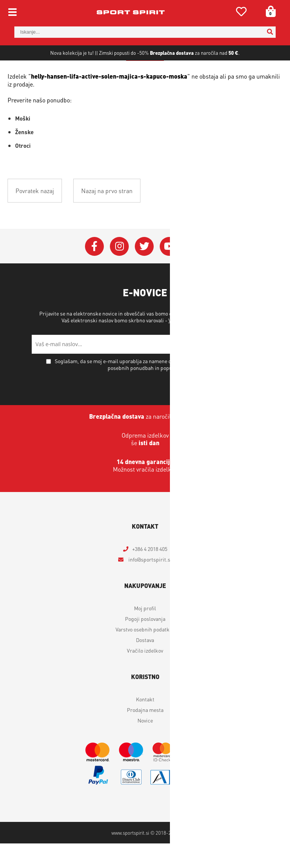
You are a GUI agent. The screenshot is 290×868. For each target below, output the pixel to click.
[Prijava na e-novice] (249, 369)
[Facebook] (94, 271)
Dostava (145, 664)
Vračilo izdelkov (145, 675)
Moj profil (145, 633)
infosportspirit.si (150, 584)
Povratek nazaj (35, 215)
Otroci (23, 170)
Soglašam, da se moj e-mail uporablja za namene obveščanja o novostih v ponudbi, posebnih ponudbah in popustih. (149, 389)
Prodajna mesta (145, 734)
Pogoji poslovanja (145, 643)
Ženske (24, 156)
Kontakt (145, 724)
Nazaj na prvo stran (107, 215)
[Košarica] (268, 11)
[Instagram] (119, 271)
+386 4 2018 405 (150, 573)
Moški (23, 143)
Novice (145, 745)
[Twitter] (144, 271)
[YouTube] (169, 271)
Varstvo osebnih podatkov (198, 345)
